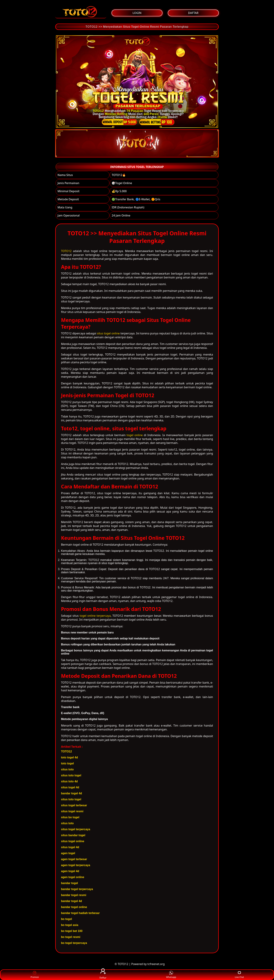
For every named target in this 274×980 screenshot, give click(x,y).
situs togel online (108, 333)
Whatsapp (171, 975)
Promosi (35, 975)
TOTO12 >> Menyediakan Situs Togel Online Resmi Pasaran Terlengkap (137, 27)
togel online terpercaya (95, 616)
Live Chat (239, 975)
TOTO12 (66, 251)
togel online (135, 435)
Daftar (103, 975)
